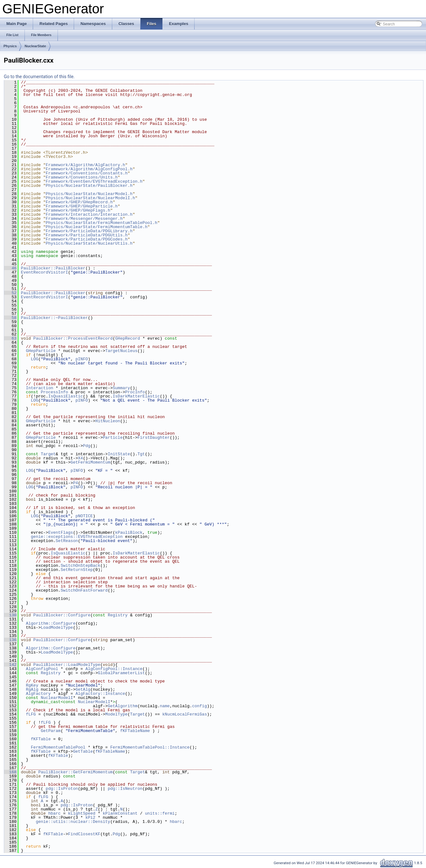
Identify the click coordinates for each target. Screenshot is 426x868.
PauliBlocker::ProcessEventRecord (73, 338)
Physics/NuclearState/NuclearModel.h (89, 194)
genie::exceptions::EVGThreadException (77, 537)
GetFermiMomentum (90, 462)
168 (10, 772)
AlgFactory (38, 694)
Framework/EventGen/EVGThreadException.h (94, 181)
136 (10, 640)
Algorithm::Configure (51, 623)
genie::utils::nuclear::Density (73, 822)
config (199, 706)
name (165, 706)
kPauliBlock (129, 532)
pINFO (82, 359)
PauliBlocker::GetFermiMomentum (75, 772)
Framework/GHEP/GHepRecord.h (79, 202)
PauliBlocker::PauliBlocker (53, 268)
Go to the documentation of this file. (39, 77)
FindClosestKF (84, 834)
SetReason (67, 541)
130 (10, 615)
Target (48, 454)
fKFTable (41, 739)
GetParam (51, 731)
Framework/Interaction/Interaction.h (89, 214)
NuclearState (35, 46)
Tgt (141, 454)
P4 (76, 483)
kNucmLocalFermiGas (184, 714)
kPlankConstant (120, 813)
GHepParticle (41, 351)
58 (10, 318)
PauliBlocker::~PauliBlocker (55, 318)
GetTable (83, 751)
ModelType (116, 714)
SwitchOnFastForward (84, 590)
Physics (10, 46)
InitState (119, 454)
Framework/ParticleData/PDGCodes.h (87, 239)
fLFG (31, 714)
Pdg (87, 446)
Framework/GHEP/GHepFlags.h (78, 210)
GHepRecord (127, 338)
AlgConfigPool (42, 669)
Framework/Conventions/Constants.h (87, 173)
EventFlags (61, 532)
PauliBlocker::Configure (62, 615)
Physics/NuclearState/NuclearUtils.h (89, 243)
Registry (118, 615)
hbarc (55, 813)
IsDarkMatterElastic (136, 396)
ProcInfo (135, 392)
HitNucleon (108, 421)
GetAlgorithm (123, 706)
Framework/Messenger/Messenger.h (84, 219)
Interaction (39, 388)
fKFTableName (135, 731)
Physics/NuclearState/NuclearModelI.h (90, 198)
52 (10, 293)
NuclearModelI (57, 698)
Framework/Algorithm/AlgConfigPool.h (89, 169)
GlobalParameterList (121, 673)
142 (10, 665)
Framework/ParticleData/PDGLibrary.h (89, 231)
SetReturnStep (77, 570)
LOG (34, 359)
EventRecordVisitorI (45, 272)
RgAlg (32, 689)
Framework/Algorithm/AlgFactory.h (86, 165)
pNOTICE (84, 516)
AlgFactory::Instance (100, 694)
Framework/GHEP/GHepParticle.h (82, 206)
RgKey (32, 685)
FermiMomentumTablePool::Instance (150, 747)
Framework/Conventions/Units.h (82, 177)
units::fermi (160, 813)
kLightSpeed (82, 813)
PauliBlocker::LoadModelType (67, 665)
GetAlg (83, 689)
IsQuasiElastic (66, 396)
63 (10, 338)
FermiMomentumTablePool (58, 747)
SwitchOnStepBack (81, 566)
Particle (113, 437)
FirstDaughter (153, 437)
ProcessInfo (54, 392)
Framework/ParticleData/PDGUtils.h (87, 235)
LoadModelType (57, 627)
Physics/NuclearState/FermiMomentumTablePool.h (102, 223)
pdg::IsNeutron (125, 789)
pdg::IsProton (62, 789)
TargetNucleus (121, 351)
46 (10, 268)
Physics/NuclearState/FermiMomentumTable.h (97, 227)
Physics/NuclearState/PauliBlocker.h (89, 186)
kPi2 (90, 817)
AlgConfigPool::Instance (114, 669)
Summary (121, 388)
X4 (80, 458)
